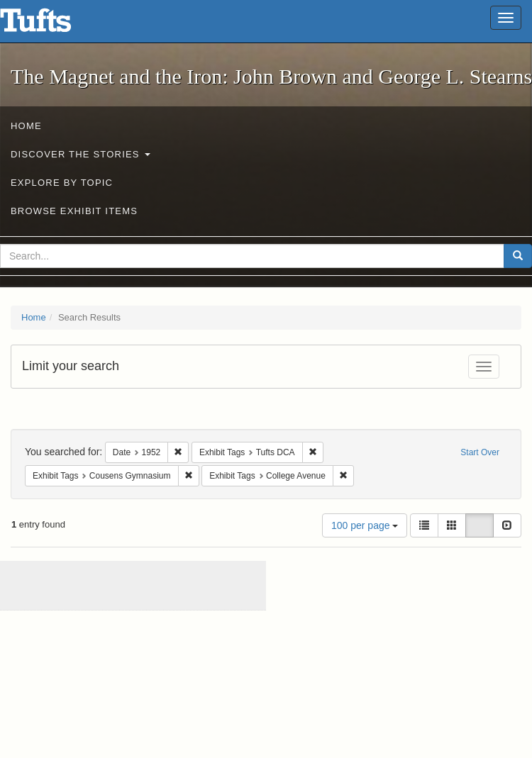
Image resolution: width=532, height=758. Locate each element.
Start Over (480, 452)
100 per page (365, 525)
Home (26, 126)
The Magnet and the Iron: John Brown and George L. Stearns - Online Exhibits (53, 25)
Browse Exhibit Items (74, 211)
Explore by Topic (62, 183)
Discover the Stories (81, 154)
